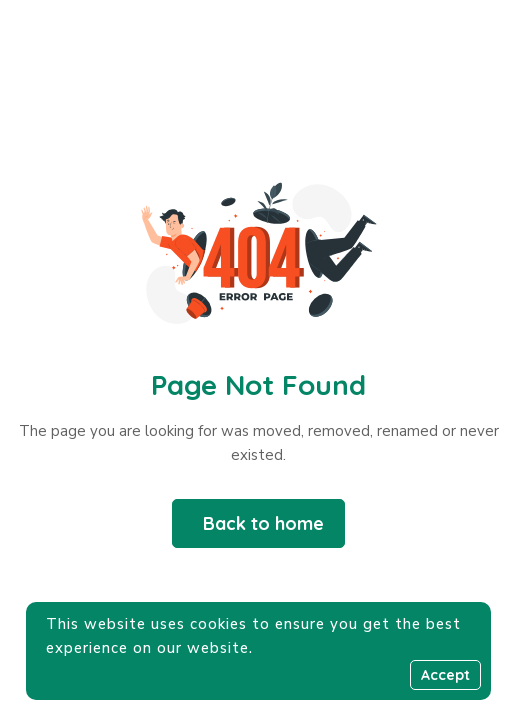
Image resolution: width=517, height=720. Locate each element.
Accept (445, 675)
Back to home (263, 523)
